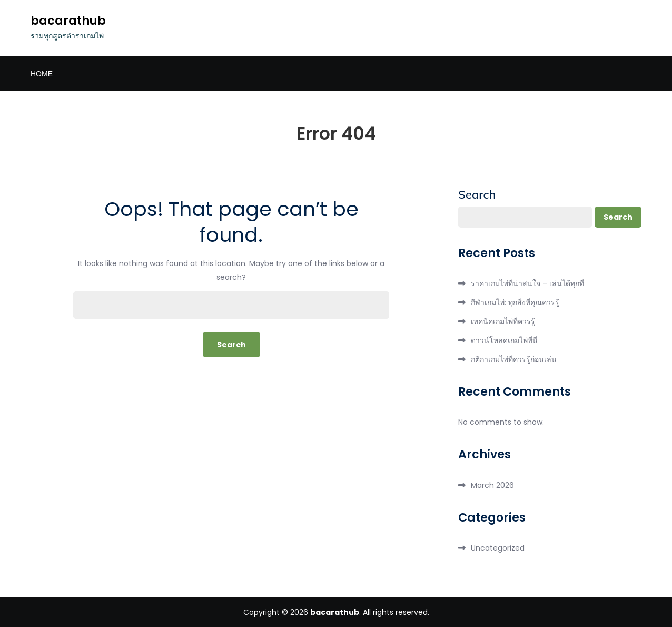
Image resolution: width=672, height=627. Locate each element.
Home (42, 74)
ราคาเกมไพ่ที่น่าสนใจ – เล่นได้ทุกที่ (527, 283)
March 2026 (492, 485)
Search (477, 194)
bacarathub (68, 21)
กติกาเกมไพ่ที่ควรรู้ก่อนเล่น (514, 359)
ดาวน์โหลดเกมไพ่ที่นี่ (504, 340)
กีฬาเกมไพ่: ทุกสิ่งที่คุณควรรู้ (515, 302)
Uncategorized (498, 548)
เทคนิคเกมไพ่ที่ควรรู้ (503, 321)
